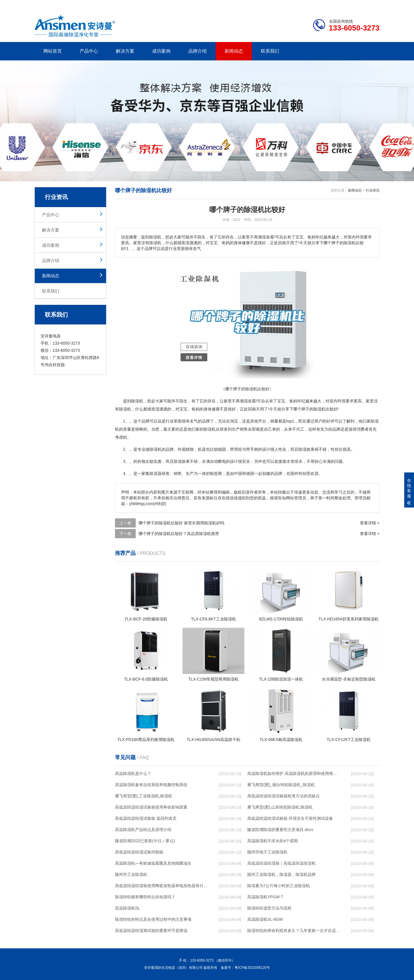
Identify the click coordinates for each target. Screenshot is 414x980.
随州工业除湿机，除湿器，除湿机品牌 (281, 874)
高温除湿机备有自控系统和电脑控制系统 (151, 785)
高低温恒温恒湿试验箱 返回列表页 (146, 818)
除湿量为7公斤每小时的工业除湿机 (279, 886)
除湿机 (137, 401)
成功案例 (161, 51)
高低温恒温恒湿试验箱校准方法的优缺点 (283, 796)
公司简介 (293, 5)
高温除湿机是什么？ (133, 773)
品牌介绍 (198, 51)
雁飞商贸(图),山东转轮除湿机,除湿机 (280, 807)
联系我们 (270, 51)
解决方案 (125, 51)
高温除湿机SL (128, 908)
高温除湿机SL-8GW (265, 919)
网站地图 (346, 5)
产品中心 (89, 51)
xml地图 (372, 5)
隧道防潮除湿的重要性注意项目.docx (280, 830)
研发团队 (319, 5)
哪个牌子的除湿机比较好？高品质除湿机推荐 (179, 534)
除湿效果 (306, 449)
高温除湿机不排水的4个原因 (273, 841)
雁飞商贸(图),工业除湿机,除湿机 (144, 796)
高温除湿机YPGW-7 (265, 897)
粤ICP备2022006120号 (252, 968)
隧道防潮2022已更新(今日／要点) (145, 841)
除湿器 (156, 473)
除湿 (123, 409)
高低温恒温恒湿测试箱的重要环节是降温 (151, 931)
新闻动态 (234, 51)
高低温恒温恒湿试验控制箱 (139, 852)
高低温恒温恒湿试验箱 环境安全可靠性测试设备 (290, 818)
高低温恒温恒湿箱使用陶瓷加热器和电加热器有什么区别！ (161, 886)
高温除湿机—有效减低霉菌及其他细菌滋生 (153, 863)
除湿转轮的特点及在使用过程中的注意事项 (153, 919)
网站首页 (53, 51)
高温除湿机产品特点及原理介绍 (143, 830)
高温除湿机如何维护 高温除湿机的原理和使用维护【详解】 (294, 773)
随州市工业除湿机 (131, 874)
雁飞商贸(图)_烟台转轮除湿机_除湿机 (281, 785)
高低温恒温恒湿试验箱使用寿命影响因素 (151, 807)
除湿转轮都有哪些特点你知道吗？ (145, 897)
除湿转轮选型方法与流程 (269, 908)
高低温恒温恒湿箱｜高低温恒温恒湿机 (281, 863)
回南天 (254, 409)
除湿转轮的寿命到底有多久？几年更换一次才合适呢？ (294, 931)
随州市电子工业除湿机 (267, 852)
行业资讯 (373, 190)
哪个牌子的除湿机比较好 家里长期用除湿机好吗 (181, 523)
